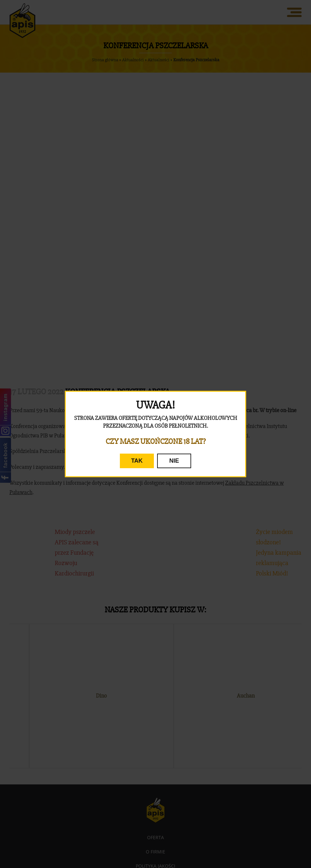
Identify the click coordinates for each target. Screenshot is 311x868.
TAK (137, 461)
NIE (174, 461)
